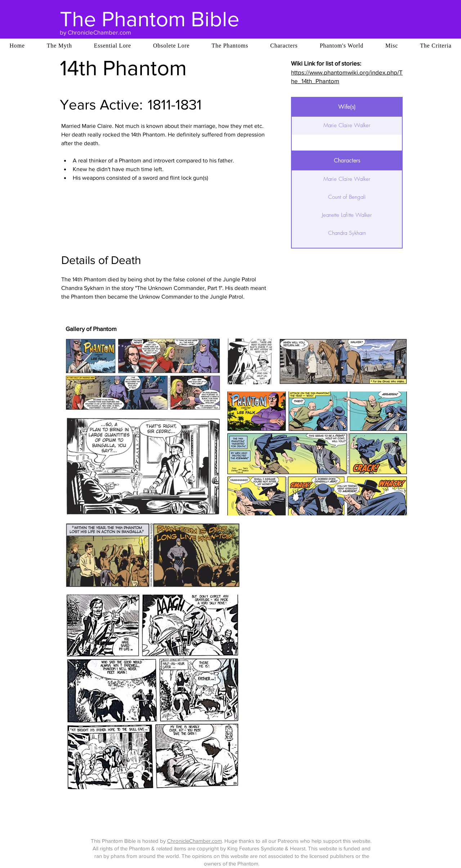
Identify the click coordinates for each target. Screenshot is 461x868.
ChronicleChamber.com (194, 841)
